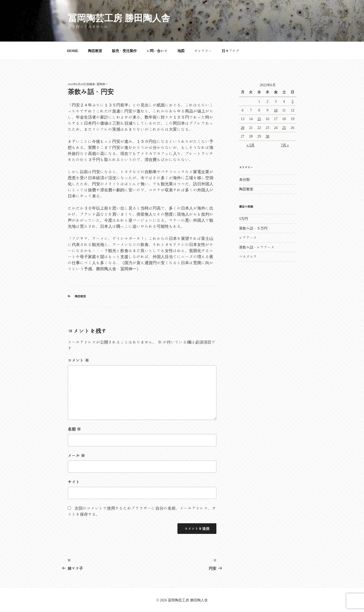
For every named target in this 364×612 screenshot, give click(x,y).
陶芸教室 (95, 51)
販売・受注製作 (124, 51)
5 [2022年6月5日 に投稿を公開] (293, 101)
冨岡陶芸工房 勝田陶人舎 (119, 18)
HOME (73, 51)
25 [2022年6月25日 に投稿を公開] (284, 128)
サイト (74, 482)
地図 (181, 51)
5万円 (244, 219)
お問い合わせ (157, 51)
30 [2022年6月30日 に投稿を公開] (267, 136)
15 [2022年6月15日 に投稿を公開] (259, 119)
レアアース (248, 238)
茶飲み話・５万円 (253, 228)
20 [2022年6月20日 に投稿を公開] (243, 128)
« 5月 (251, 145)
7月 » (285, 145)
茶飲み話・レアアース (257, 247)
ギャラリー (203, 51)
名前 (74, 429)
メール (76, 456)
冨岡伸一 (102, 84)
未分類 (244, 179)
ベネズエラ (248, 257)
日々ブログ (231, 51)
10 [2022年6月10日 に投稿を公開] (276, 110)
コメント (78, 360)
